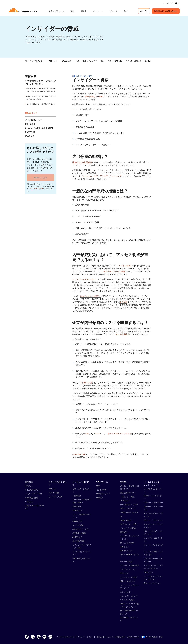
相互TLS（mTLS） (80, 533)
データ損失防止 (122, 334)
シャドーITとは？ (127, 562)
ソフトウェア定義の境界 (130, 565)
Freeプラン (29, 486)
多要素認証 (77, 507)
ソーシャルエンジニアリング (95, 176)
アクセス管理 (86, 383)
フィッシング (116, 176)
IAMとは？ (53, 61)
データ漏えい (91, 97)
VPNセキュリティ (103, 494)
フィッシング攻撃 (127, 543)
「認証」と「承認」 (128, 497)
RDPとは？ (124, 547)
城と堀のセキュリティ (81, 529)
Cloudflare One (79, 454)
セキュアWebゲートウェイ (119, 434)
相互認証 (124, 532)
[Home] (23, 11)
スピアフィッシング (128, 569)
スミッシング (125, 592)
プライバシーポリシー (36, 189)
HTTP (97, 434)
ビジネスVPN (101, 490)
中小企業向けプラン (33, 490)
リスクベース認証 (127, 600)
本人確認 (123, 302)
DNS (87, 434)
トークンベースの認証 (129, 577)
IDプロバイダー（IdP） (129, 524)
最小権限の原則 (78, 541)
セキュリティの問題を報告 (115, 637)
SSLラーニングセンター (153, 520)
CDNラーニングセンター (153, 503)
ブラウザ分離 (78, 525)
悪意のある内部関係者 (82, 162)
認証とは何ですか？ (128, 493)
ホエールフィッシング (129, 596)
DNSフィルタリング (128, 508)
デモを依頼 (29, 502)
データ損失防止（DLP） (129, 505)
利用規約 (99, 637)
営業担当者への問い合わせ (166, 11)
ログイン (144, 11)
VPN (98, 486)
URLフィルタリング (128, 581)
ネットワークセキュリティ (84, 279)
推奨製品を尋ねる (32, 498)
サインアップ (167, 3)
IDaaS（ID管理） (127, 520)
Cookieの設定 (149, 637)
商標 (161, 637)
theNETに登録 (40, 178)
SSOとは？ (124, 573)
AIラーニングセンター (152, 583)
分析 (101, 97)
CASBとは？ (125, 501)
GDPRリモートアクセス (129, 512)
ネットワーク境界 (56, 497)
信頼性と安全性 (133, 637)
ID (121, 516)
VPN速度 (100, 498)
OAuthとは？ (77, 521)
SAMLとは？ (77, 510)
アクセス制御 (125, 266)
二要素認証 (77, 496)
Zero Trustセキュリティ (91, 296)
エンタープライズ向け (33, 494)
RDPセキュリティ (127, 551)
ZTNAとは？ (77, 537)
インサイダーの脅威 (128, 528)
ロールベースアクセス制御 (113, 271)
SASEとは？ (66, 61)
